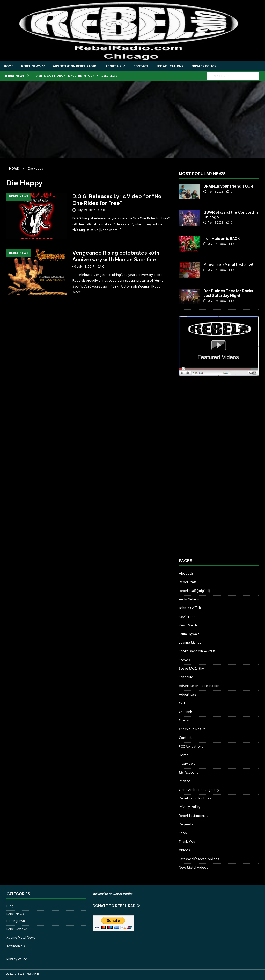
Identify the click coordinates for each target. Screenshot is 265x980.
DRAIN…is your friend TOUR (228, 186)
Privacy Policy (204, 66)
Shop (183, 833)
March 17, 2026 (217, 244)
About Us (113, 66)
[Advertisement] (132, 119)
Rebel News (31, 66)
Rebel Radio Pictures (195, 799)
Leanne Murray (190, 643)
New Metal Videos (193, 868)
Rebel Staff (187, 582)
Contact (141, 66)
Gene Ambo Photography (199, 790)
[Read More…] (110, 230)
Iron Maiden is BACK (222, 239)
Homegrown (16, 921)
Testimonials (16, 946)
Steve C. (185, 660)
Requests (186, 824)
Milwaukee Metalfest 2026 (228, 265)
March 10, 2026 (217, 301)
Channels (186, 712)
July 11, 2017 (86, 267)
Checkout (186, 721)
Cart (182, 703)
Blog (10, 906)
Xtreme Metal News (21, 938)
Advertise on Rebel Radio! (75, 66)
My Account (188, 773)
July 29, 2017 (86, 210)
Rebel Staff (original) (194, 591)
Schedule (186, 677)
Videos (184, 850)
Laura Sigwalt (189, 634)
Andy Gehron (189, 600)
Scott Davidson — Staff (197, 651)
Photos (185, 781)
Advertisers (187, 695)
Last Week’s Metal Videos (199, 859)
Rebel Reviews (17, 929)
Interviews (187, 764)
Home (9, 66)
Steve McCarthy (191, 669)
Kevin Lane (187, 617)
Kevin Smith (188, 625)
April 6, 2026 (215, 192)
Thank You (187, 842)
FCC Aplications (170, 66)
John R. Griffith (190, 608)
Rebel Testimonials (193, 816)
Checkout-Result (192, 729)
